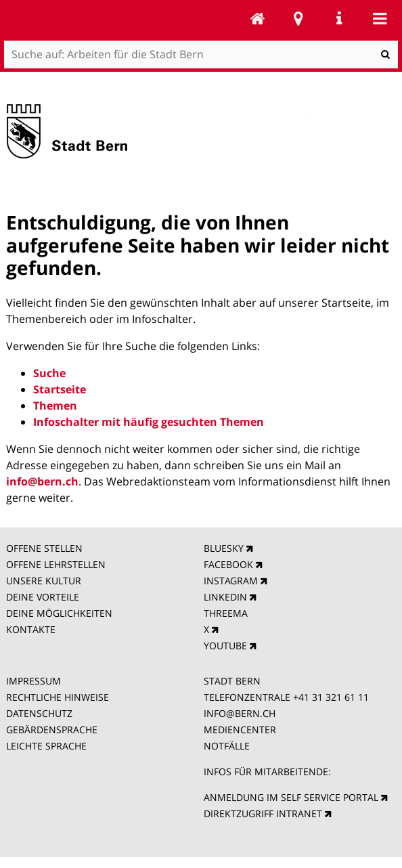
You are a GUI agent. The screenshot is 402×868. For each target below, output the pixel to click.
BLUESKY (224, 548)
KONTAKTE (31, 629)
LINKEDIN (225, 597)
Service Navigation (339, 18)
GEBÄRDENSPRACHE (52, 730)
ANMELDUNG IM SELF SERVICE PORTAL (291, 797)
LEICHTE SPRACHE (46, 746)
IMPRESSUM (33, 681)
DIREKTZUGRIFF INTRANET (263, 813)
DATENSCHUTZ (39, 713)
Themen (55, 406)
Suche (49, 373)
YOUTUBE (225, 646)
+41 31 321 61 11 (331, 697)
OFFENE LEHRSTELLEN (56, 564)
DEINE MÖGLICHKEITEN (59, 613)
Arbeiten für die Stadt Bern (258, 18)
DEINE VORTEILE (43, 597)
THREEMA (226, 613)
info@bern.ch (42, 481)
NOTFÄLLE (227, 746)
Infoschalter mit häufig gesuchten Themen (149, 422)
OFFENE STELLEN (44, 548)
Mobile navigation (380, 18)
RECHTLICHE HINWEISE (58, 697)
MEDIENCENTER (240, 730)
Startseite (60, 389)
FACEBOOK (228, 564)
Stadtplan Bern (298, 18)
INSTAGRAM (231, 581)
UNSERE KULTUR (44, 581)
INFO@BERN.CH (240, 713)
